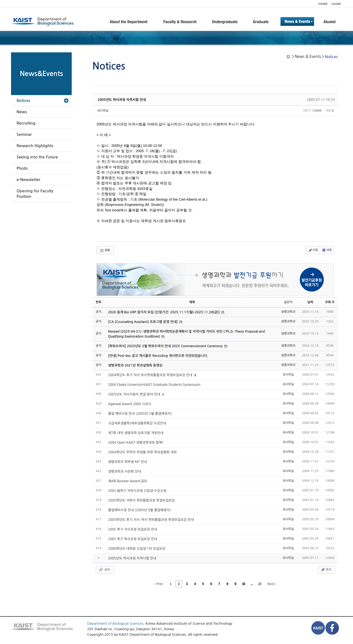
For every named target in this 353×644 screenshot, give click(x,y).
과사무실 (103, 111)
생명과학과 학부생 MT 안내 (128, 462)
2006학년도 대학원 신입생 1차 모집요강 (137, 549)
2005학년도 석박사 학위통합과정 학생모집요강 (141, 500)
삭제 (326, 250)
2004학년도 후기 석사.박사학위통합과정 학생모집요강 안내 (151, 375)
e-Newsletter (28, 180)
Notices (23, 101)
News (22, 112)
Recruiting (26, 123)
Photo (22, 168)
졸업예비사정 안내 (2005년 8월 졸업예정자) (140, 510)
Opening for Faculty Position (35, 194)
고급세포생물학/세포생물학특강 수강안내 (137, 423)
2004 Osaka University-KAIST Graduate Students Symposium (154, 385)
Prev (159, 584)
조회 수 (330, 302)
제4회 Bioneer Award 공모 (128, 481)
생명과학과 (288, 312)
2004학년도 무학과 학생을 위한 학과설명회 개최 (142, 452)
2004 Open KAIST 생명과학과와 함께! (136, 443)
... (252, 584)
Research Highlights (35, 146)
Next (272, 584)
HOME (323, 4)
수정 (313, 250)
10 (243, 584)
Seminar (24, 134)
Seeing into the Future (37, 157)
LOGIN (336, 4)
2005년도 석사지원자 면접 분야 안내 (135, 394)
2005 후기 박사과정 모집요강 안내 (133, 539)
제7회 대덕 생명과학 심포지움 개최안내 (136, 433)
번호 (99, 302)
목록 (105, 250)
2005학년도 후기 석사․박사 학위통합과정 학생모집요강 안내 (151, 520)
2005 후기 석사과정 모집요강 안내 (133, 529)
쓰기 (326, 570)
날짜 (310, 302)
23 (260, 584)
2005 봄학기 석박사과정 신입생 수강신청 (137, 491)
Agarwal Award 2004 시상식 (130, 404)
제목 (192, 302)
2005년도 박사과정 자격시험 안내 (122, 100)
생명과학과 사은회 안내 (125, 471)
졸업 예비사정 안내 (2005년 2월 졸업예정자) (140, 414)
